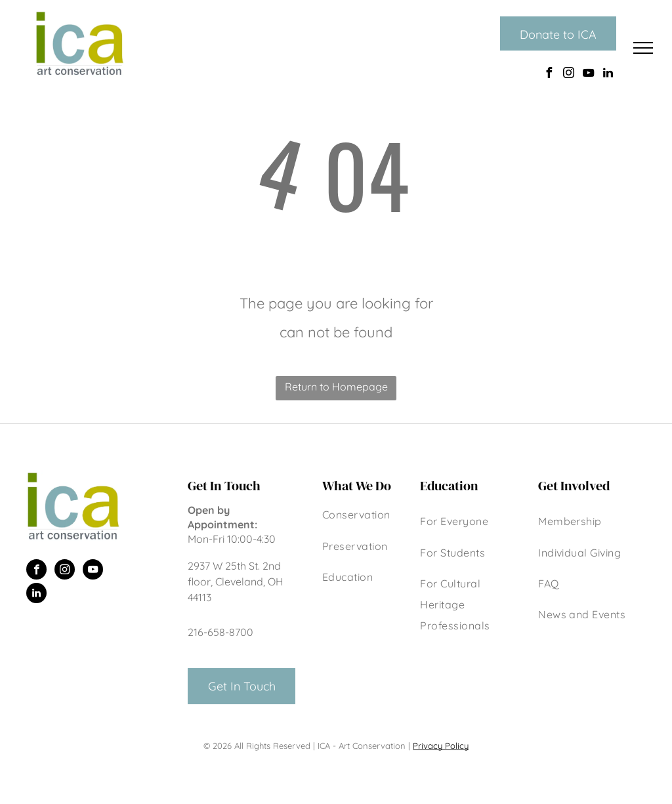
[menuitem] (365, 516)
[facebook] (549, 74)
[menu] (643, 48)
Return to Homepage (336, 387)
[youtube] (588, 74)
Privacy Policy (441, 746)
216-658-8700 (220, 632)
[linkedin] (608, 74)
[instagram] (568, 74)
